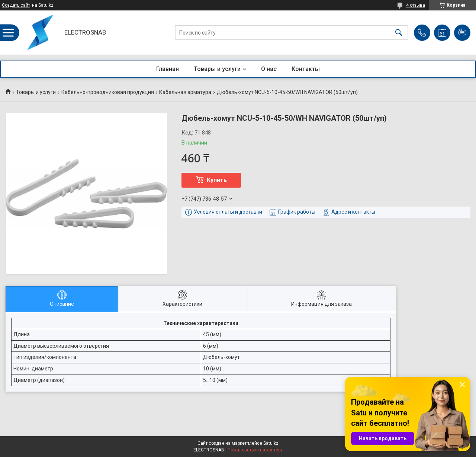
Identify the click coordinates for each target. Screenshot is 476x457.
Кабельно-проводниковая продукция (108, 92)
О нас (269, 69)
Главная (168, 69)
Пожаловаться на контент (255, 450)
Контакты (306, 69)
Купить (217, 180)
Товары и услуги (217, 69)
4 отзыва (416, 5)
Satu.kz (271, 443)
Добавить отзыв (462, 33)
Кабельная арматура (185, 92)
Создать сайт (16, 5)
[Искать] (399, 33)
